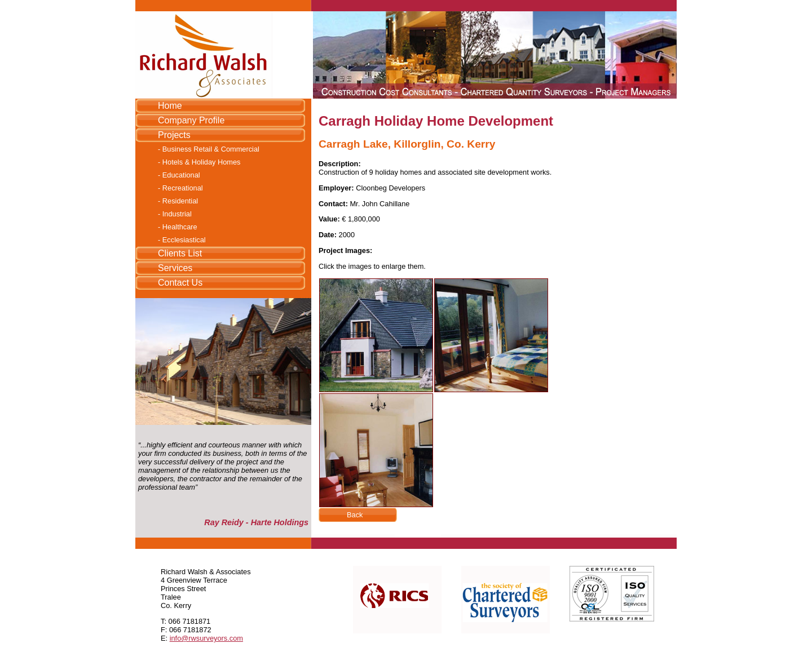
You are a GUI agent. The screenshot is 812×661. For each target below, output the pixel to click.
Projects (174, 135)
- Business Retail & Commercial (209, 149)
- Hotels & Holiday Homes (199, 162)
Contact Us (180, 283)
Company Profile (191, 120)
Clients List (180, 253)
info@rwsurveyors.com (206, 638)
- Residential (178, 201)
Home (170, 106)
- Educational (179, 175)
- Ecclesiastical (182, 240)
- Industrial (175, 214)
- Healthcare (178, 227)
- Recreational (180, 188)
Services (175, 268)
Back (355, 515)
